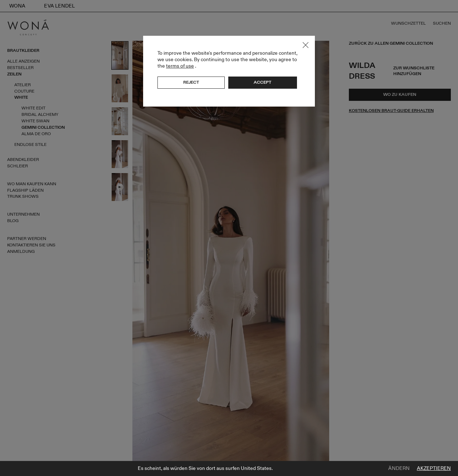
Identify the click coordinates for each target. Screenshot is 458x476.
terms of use (180, 66)
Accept (262, 82)
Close (306, 45)
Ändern (399, 468)
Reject (191, 82)
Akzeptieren (434, 468)
